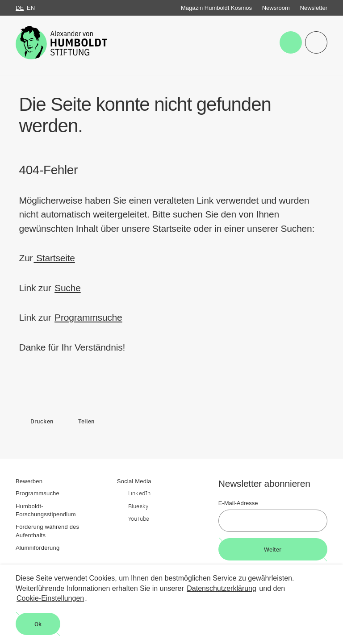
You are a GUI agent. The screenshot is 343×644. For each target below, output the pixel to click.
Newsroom (276, 8)
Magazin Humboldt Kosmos (216, 8)
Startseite (54, 258)
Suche (68, 288)
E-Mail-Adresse (238, 503)
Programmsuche (88, 317)
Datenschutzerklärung (222, 588)
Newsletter (314, 8)
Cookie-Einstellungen (50, 598)
